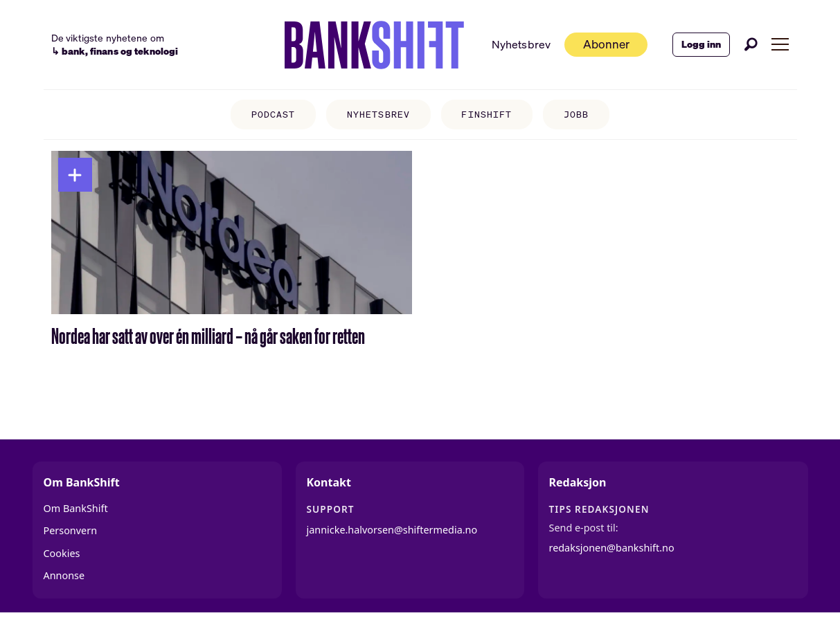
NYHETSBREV (378, 115)
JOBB (576, 115)
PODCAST (273, 115)
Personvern (71, 530)
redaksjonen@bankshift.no (612, 548)
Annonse (64, 575)
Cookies (62, 553)
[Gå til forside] (374, 45)
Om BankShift (76, 508)
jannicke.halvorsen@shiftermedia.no (392, 530)
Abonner (606, 44)
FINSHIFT (486, 115)
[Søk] (751, 44)
